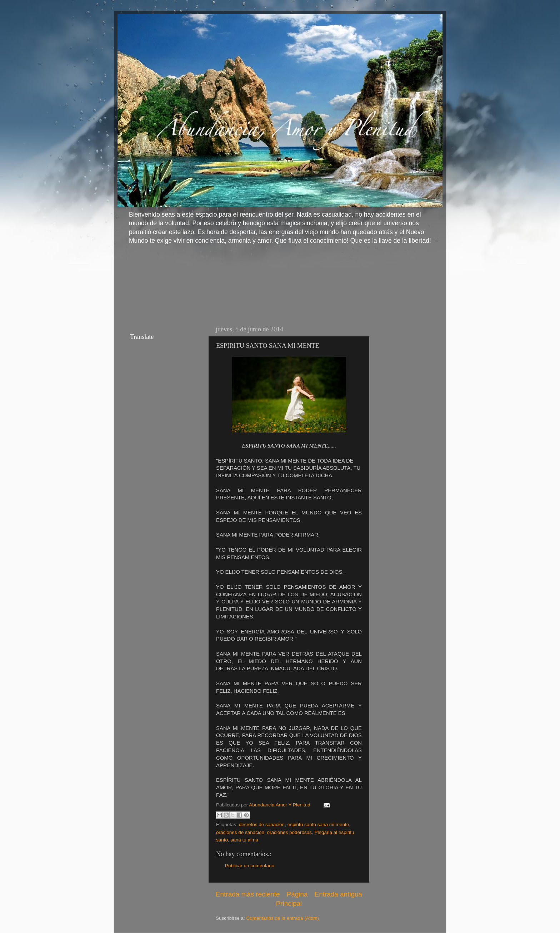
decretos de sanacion (262, 825)
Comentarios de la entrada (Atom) (283, 918)
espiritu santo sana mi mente (318, 825)
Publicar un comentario (250, 866)
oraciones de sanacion (240, 832)
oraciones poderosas (289, 832)
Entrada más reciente (248, 894)
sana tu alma (244, 840)
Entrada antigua (338, 894)
